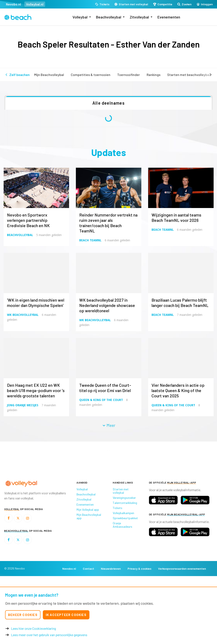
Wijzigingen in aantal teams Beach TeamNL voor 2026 (176, 217)
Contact (88, 569)
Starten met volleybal (121, 491)
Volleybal (80, 17)
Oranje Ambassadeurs (122, 525)
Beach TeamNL (90, 240)
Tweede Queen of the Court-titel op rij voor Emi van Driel (105, 388)
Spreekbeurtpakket (125, 518)
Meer (109, 425)
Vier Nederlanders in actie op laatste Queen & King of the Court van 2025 (178, 390)
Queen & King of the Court (101, 400)
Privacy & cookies (139, 569)
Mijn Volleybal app (88, 510)
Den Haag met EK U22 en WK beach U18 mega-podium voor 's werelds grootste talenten (36, 390)
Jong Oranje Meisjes (23, 405)
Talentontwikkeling (125, 503)
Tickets (118, 508)
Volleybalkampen (123, 513)
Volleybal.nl (35, 4)
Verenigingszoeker (124, 498)
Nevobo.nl (13, 4)
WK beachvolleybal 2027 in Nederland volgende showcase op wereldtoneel (107, 305)
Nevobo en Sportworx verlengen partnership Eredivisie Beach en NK (28, 220)
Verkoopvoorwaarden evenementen (182, 569)
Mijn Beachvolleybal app (89, 516)
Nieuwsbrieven (111, 569)
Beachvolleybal (109, 17)
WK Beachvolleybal (23, 315)
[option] (30, 460)
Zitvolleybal (139, 17)
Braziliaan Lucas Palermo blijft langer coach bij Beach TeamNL (180, 303)
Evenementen (169, 17)
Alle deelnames (108, 103)
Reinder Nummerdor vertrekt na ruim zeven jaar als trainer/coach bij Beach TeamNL (108, 223)
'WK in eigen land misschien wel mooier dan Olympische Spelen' (36, 303)
